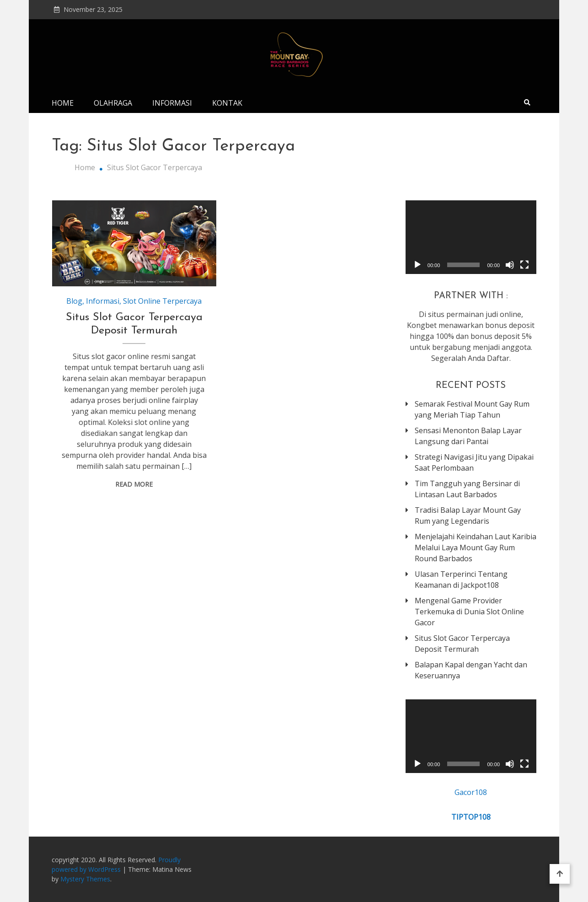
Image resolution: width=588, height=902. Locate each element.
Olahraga (113, 103)
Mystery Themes (85, 879)
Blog (74, 301)
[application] (471, 237)
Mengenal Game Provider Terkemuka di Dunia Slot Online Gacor (469, 612)
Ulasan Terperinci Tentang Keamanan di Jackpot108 (461, 580)
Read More (134, 484)
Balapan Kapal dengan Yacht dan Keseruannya (471, 670)
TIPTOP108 (471, 817)
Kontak (227, 103)
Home (63, 103)
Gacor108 (471, 792)
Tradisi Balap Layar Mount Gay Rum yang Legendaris (468, 515)
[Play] (417, 265)
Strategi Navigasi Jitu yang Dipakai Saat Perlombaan (474, 462)
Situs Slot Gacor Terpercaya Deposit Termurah (462, 644)
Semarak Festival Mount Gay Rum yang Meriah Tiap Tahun (472, 409)
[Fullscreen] (524, 265)
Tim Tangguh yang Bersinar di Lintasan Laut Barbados (467, 489)
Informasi (172, 103)
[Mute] (510, 265)
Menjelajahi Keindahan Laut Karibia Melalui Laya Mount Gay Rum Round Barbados (476, 548)
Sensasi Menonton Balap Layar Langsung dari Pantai (468, 436)
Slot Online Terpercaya (162, 301)
